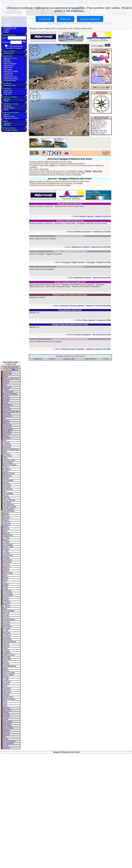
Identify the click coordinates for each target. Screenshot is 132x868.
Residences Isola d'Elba (102, 232)
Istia (4, 418)
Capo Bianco (7, 560)
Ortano (5, 458)
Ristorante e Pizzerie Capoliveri (72, 306)
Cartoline (7, 123)
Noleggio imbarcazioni (70, 325)
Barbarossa (7, 447)
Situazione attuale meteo (83, 29)
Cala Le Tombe (8, 675)
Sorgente (6, 569)
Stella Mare (7, 724)
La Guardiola (7, 593)
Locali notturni (9, 108)
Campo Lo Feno (9, 655)
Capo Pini (6, 732)
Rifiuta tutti (65, 19)
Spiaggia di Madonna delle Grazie (70, 356)
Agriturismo (8, 67)
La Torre (6, 467)
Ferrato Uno (7, 427)
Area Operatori (10, 35)
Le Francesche (8, 392)
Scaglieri (6, 584)
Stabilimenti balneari (70, 339)
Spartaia (6, 600)
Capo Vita (6, 498)
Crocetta (6, 615)
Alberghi (7, 60)
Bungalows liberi (10, 81)
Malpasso (6, 423)
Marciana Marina (9, 620)
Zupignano (6, 525)
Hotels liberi (8, 75)
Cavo (4, 491)
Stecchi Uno (7, 372)
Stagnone (6, 407)
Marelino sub (34, 313)
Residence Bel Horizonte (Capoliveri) (86, 286)
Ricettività (8, 56)
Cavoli (5, 686)
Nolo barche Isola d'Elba (102, 335)
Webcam (7, 125)
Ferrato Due (7, 425)
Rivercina (6, 516)
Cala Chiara (7, 726)
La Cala (5, 631)
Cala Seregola (8, 480)
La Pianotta (7, 445)
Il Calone (6, 390)
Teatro (6, 101)
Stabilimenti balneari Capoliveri (73, 349)
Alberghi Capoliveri (87, 216)
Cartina (7, 30)
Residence (8, 62)
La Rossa (6, 443)
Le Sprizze (6, 606)
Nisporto (6, 520)
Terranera (6, 454)
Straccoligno (7, 432)
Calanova (6, 421)
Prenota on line (10, 86)
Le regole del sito (10, 130)
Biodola (5, 586)
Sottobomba (7, 562)
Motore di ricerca (10, 58)
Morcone (6, 383)
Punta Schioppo (8, 611)
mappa (66, 359)
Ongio (5, 706)
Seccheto (6, 684)
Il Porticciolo (7, 591)
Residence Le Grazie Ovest (65, 223)
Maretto (88, 171)
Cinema (7, 99)
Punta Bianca (7, 405)
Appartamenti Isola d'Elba (101, 247)
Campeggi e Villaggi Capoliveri (73, 262)
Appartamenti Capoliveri (81, 247)
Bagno (5, 609)
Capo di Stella (8, 728)
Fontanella (6, 438)
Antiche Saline (8, 547)
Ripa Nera (6, 708)
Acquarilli (6, 735)
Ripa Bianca (7, 476)
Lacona (5, 719)
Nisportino (6, 518)
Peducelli (6, 381)
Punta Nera (7, 414)
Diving (70, 310)
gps (73, 359)
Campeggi (8, 69)
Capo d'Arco (7, 456)
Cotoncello (6, 637)
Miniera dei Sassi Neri (11, 412)
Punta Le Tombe (9, 673)
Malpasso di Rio (8, 474)
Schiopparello (8, 536)
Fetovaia (6, 677)
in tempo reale (11, 363)
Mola (4, 440)
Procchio (6, 598)
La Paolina (6, 602)
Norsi (4, 737)
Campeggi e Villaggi (70, 251)
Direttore (6, 482)
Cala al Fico (7, 710)
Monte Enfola (7, 573)
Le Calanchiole (8, 744)
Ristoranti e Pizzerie (70, 295)
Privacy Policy (10, 128)
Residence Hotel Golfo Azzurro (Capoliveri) (78, 285)
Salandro (6, 695)
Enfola (5, 575)
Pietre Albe (6, 657)
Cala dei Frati (7, 555)
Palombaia (6, 688)
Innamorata (7, 387)
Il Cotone (6, 617)
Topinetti (6, 478)
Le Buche (6, 651)
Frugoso (6, 496)
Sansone (6, 571)
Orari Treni (8, 90)
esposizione (90, 359)
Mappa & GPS (50, 29)
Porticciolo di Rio (9, 460)
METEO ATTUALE (101, 118)
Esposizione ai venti (65, 29)
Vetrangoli (6, 398)
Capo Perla (7, 434)
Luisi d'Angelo (8, 463)
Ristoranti (7, 106)
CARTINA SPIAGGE (101, 67)
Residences (70, 221)
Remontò (6, 613)
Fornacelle (6, 487)
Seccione (6, 564)
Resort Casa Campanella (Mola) (58, 286)
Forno (5, 582)
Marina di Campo (9, 699)
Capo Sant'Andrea (9, 642)
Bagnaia (6, 527)
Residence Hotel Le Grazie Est (41, 206)
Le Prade (6, 538)
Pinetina (5, 578)
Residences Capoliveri (83, 232)
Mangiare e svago (11, 104)
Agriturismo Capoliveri (83, 278)
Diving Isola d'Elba (104, 320)
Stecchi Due (98, 171)
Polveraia (6, 646)
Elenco (7, 115)
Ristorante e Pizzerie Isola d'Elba (98, 306)
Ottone (5, 531)
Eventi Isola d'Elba (11, 113)
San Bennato (7, 489)
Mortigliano (7, 653)
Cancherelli (7, 502)
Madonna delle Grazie (11, 379)
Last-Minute (8, 73)
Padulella (6, 558)
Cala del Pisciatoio (9, 507)
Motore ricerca (9, 116)
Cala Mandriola (8, 505)
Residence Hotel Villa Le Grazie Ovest (69, 206)
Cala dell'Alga (8, 494)
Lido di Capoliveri (9, 741)
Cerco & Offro (9, 51)
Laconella (6, 715)
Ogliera (5, 668)
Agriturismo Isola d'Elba (102, 278)
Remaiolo (6, 401)
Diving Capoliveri (89, 320)
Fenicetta (6, 624)
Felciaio (5, 739)
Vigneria (6, 471)
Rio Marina (6, 469)
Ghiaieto (6, 713)
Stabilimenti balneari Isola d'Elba (98, 349)
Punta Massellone (9, 666)
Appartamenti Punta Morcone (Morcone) (44, 285)
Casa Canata (7, 721)
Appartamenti (9, 66)
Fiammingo (7, 485)
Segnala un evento (11, 118)
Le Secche (6, 522)
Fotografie (33, 29)
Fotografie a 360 (10, 28)
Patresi (5, 648)
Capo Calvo (7, 409)
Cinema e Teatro (10, 97)
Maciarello (6, 633)
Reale (5, 452)
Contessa (6, 717)
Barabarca (6, 748)
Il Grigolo (6, 549)
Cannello (6, 396)
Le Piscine (6, 682)
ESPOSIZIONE (101, 93)
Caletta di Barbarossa (11, 449)
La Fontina (6, 635)
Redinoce (6, 604)
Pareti (5, 385)
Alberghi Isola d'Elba (103, 216)
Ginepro (5, 403)
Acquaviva (6, 567)
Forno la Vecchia (9, 500)
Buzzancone (7, 416)
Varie (6, 121)
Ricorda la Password (14, 48)
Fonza (5, 704)
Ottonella (6, 529)
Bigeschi (6, 540)
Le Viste (5, 551)
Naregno (6, 436)
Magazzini (6, 533)
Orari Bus (7, 94)
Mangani (6, 513)
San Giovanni (7, 544)
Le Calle (6, 679)
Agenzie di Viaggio (11, 71)
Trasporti (7, 88)
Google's (101, 88)
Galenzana (6, 693)
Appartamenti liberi (11, 79)
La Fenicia (6, 622)
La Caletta (6, 628)
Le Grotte (6, 542)
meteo (106, 359)
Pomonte (6, 664)
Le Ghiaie (6, 553)
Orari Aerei (8, 92)
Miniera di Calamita (10, 394)
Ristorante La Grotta (37, 297)
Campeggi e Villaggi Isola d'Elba (99, 262)
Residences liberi (10, 77)
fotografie (38, 359)
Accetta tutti (45, 19)
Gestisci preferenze (90, 19)
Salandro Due (8, 697)
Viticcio (5, 580)
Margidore (6, 730)
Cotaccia (6, 644)
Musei (6, 110)
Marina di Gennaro (9, 465)
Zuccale (5, 746)
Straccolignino (8, 429)
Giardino (6, 671)
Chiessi (5, 662)
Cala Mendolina (8, 509)
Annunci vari (9, 53)
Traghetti (7, 83)
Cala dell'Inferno (9, 511)
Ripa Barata (7, 626)
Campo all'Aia (8, 595)
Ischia (5, 701)
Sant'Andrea (7, 640)
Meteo (6, 32)
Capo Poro (6, 690)
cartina (52, 359)
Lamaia (5, 589)
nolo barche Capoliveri (82, 335)
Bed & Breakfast (10, 64)
